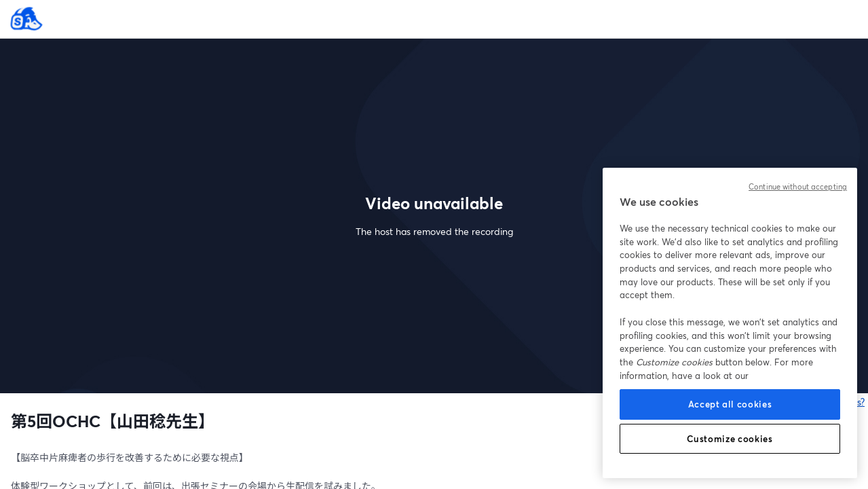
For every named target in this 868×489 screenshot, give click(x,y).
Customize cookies (730, 439)
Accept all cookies (730, 404)
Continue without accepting (798, 187)
